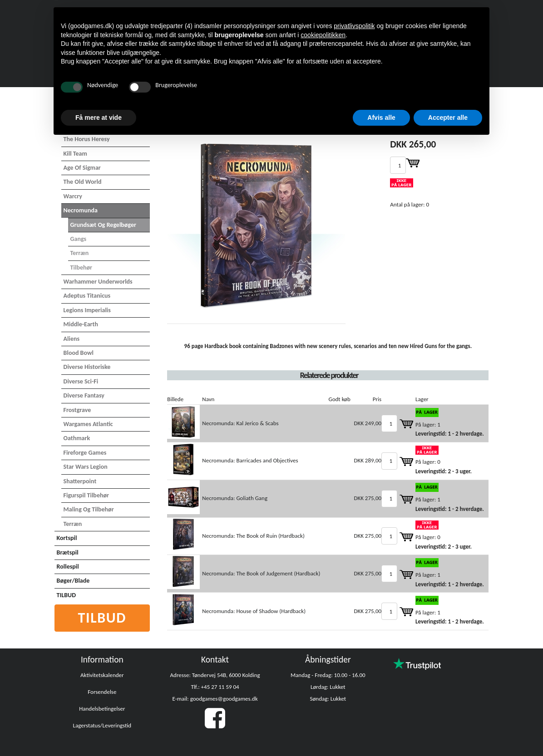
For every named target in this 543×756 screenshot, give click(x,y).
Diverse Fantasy (84, 395)
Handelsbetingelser (102, 709)
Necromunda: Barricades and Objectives (250, 460)
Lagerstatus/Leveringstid (102, 725)
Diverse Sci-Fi (81, 381)
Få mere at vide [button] (99, 118)
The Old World (83, 182)
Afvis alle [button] (381, 118)
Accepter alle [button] (448, 118)
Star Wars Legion (86, 467)
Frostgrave (77, 410)
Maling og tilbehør (89, 509)
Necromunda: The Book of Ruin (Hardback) (253, 536)
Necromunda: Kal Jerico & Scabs (240, 423)
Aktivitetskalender (102, 675)
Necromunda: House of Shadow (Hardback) (254, 611)
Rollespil (68, 567)
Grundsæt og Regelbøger (103, 225)
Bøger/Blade (73, 581)
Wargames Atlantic (88, 424)
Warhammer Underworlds (98, 282)
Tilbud (102, 618)
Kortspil (67, 538)
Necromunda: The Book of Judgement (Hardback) (261, 573)
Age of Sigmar (82, 168)
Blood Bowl (79, 353)
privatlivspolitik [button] (354, 26)
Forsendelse (102, 692)
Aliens (72, 339)
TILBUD (66, 595)
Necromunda (81, 210)
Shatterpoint (80, 481)
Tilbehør (81, 268)
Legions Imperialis (87, 310)
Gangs (79, 239)
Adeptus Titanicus (87, 296)
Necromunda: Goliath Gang (235, 498)
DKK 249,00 (368, 423)
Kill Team (75, 154)
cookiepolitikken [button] (323, 35)
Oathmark (77, 438)
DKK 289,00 (368, 460)
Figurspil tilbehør (86, 495)
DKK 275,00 (368, 498)
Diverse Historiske (87, 367)
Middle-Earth (81, 324)
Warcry (73, 196)
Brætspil (68, 552)
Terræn (80, 253)
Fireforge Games (85, 453)
